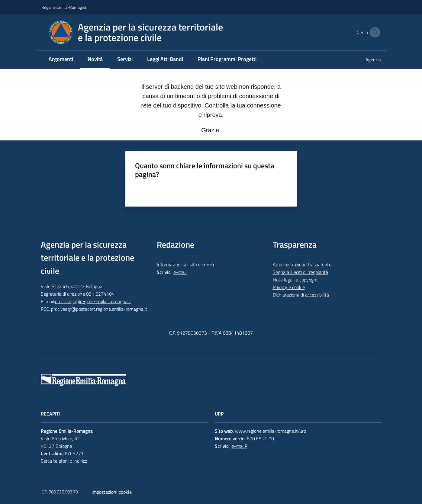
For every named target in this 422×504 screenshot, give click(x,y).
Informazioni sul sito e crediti (185, 265)
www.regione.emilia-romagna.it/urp (271, 431)
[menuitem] (61, 60)
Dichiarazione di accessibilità (301, 295)
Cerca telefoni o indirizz (64, 461)
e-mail (180, 272)
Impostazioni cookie (112, 492)
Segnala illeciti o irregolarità (300, 272)
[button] (374, 32)
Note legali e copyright (295, 280)
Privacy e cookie (289, 287)
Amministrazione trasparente (302, 265)
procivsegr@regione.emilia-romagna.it (93, 301)
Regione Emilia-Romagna (64, 7)
